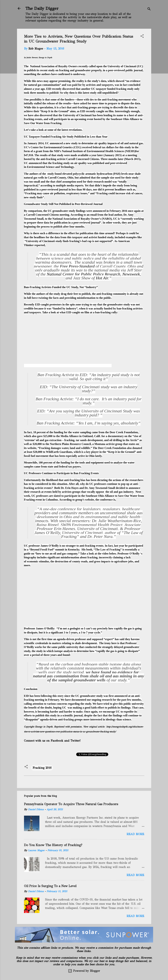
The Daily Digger (42, 8)
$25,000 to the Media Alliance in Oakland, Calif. (72, 436)
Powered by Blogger (84, 971)
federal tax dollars (104, 147)
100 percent (45, 463)
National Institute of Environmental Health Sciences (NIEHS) (99, 151)
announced (56, 143)
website (32, 448)
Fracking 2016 (42, 768)
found (66, 655)
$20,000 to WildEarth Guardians (53, 452)
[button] (142, 37)
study (51, 70)
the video (103, 554)
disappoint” (32, 719)
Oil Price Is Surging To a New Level (50, 886)
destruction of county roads (71, 561)
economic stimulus (38, 561)
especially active (75, 456)
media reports (75, 185)
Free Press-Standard (77, 266)
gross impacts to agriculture (111, 561)
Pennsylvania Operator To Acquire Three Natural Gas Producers (71, 804)
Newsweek (131, 274)
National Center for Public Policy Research (84, 274)
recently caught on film (100, 111)
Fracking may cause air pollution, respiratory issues (56, 193)
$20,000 (37, 444)
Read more (135, 834)
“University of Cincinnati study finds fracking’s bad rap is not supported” (69, 241)
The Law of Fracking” (108, 550)
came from (98, 432)
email (93, 215)
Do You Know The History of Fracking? (53, 845)
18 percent (39, 432)
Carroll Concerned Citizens (83, 159)
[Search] (149, 10)
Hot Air (102, 278)
